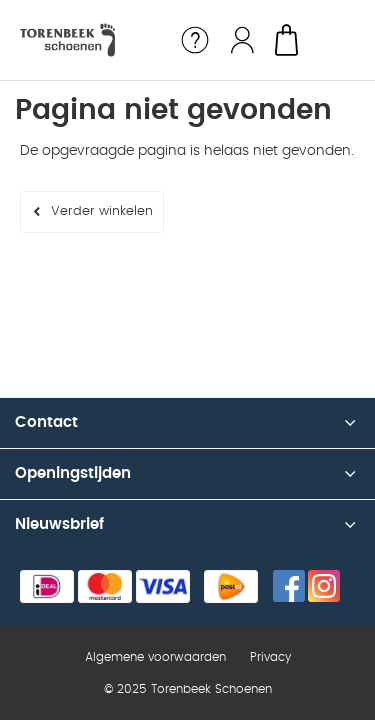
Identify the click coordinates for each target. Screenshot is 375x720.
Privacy (270, 657)
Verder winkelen (102, 211)
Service (195, 40)
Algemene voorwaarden (155, 657)
